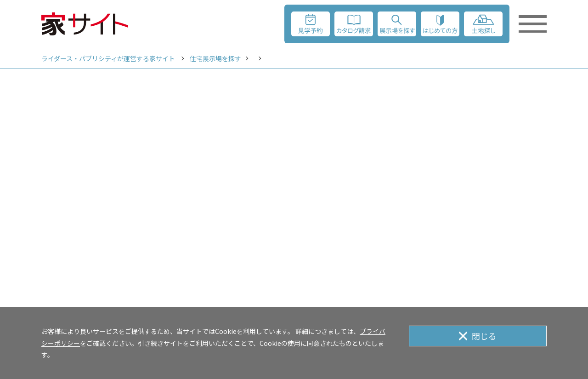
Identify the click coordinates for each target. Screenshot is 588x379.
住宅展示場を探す (215, 58)
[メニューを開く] (532, 24)
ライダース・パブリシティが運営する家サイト (108, 58)
